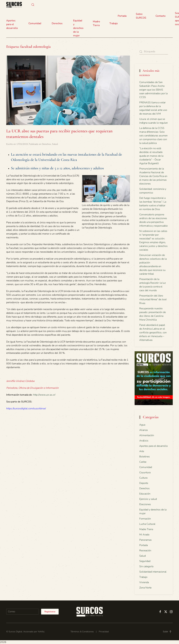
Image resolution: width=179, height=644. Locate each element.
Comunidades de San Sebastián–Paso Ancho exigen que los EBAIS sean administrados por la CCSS (153, 90)
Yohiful (41, 632)
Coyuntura (145, 473)
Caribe (143, 462)
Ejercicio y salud (148, 499)
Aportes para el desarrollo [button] (12, 24)
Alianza (143, 430)
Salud (55, 144)
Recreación (145, 551)
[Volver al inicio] (14, 5)
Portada (122, 16)
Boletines (145, 457)
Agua (142, 425)
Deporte (144, 483)
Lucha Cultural (147, 524)
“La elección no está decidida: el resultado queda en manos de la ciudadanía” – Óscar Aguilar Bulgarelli (151, 156)
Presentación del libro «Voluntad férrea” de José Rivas (153, 299)
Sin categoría (146, 566)
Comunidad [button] (35, 23)
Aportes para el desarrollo (154, 446)
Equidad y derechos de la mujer (78, 28)
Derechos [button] (57, 23)
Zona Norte (145, 588)
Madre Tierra (96, 23)
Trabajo (114, 23)
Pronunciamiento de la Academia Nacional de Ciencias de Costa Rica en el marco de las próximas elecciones (153, 176)
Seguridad (145, 561)
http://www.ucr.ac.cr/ (44, 395)
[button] (33, 5)
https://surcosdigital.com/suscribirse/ (26, 409)
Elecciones (145, 504)
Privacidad (104, 632)
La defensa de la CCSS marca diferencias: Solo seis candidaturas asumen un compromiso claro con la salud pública (153, 136)
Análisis (144, 441)
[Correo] (23, 612)
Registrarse (50, 612)
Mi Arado (144, 535)
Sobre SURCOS (141, 16)
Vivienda (144, 582)
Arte (142, 451)
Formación (145, 519)
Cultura (143, 478)
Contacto (161, 16)
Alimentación (147, 435)
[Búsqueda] (154, 52)
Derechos (46, 144)
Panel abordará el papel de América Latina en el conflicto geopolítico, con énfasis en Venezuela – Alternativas (153, 333)
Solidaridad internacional (153, 572)
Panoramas (145, 540)
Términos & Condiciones (82, 632)
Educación (145, 494)
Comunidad (146, 467)
